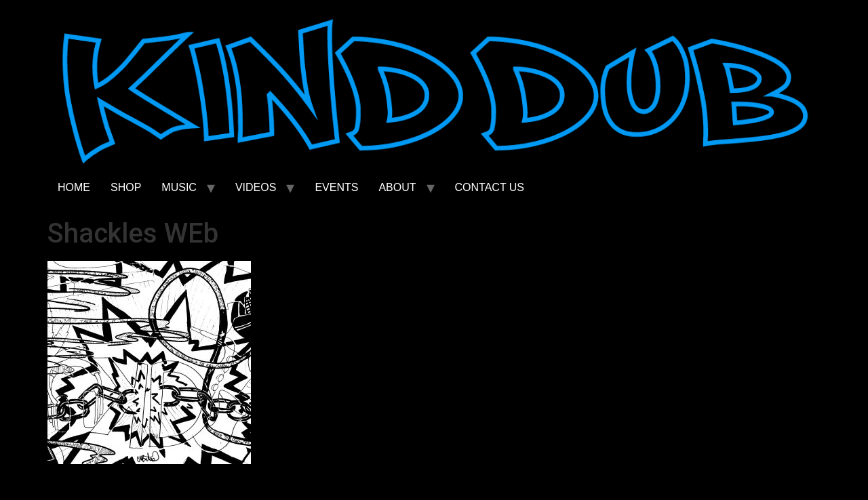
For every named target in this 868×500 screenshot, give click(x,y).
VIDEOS (256, 187)
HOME (74, 187)
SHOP (126, 187)
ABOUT (397, 187)
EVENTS (336, 187)
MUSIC (179, 187)
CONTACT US (490, 187)
